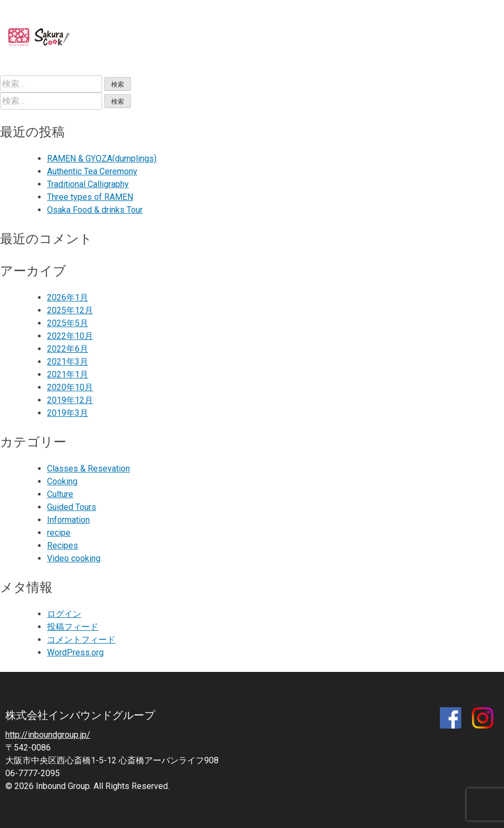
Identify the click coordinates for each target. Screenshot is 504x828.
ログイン (64, 614)
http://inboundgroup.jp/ (48, 735)
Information (68, 520)
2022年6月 (68, 349)
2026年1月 (68, 297)
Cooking (62, 481)
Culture (60, 494)
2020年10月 (70, 387)
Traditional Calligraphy (88, 184)
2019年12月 (70, 400)
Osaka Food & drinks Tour (95, 210)
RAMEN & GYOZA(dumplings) (102, 158)
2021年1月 (68, 374)
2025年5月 (68, 323)
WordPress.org (75, 652)
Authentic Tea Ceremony (92, 171)
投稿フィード (73, 627)
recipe (59, 533)
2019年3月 (68, 413)
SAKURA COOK (47, 38)
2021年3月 (68, 362)
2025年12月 (70, 310)
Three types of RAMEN (90, 197)
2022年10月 (70, 336)
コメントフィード (81, 640)
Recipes (63, 545)
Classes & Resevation (88, 469)
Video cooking (74, 558)
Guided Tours (72, 507)
